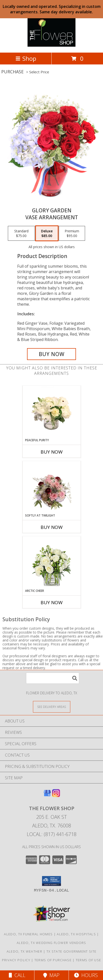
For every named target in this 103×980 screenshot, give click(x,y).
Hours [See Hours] (86, 975)
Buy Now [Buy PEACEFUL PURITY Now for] (52, 452)
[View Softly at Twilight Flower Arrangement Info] (51, 487)
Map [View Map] (51, 975)
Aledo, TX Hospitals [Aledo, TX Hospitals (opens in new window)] (76, 934)
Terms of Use (88, 960)
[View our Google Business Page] (47, 795)
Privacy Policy (16, 960)
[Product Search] (53, 678)
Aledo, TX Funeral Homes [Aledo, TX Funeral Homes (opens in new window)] (28, 934)
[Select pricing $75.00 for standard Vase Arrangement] (21, 233)
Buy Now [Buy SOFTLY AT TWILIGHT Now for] (52, 527)
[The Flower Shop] (51, 45)
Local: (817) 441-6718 (52, 834)
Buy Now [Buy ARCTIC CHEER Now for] (52, 602)
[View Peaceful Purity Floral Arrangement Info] (51, 412)
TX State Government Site (71, 951)
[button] (51, 881)
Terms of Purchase (53, 960)
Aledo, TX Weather (24, 951)
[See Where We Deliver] (52, 707)
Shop (26, 58)
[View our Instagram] (56, 795)
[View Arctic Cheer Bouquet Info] (51, 563)
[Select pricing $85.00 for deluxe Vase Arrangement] (47, 233)
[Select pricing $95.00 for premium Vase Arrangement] (72, 233)
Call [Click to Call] (17, 975)
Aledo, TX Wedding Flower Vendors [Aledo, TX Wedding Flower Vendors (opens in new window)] (51, 943)
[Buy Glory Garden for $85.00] (52, 354)
